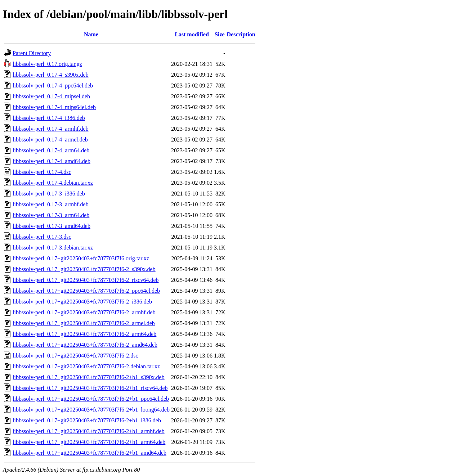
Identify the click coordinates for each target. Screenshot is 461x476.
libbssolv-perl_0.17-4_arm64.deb (51, 150)
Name (91, 34)
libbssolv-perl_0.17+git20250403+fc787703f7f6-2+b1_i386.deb (87, 420)
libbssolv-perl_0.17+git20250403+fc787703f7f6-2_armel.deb (84, 323)
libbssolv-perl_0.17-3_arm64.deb (51, 215)
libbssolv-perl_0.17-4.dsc (42, 172)
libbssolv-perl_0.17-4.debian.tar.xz (53, 183)
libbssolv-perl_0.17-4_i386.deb (49, 118)
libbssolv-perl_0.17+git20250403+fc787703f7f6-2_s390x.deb (84, 269)
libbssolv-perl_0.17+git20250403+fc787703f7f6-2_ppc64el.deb (86, 291)
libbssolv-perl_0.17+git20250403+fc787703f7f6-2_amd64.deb (85, 345)
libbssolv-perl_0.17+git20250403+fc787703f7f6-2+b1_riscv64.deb (90, 388)
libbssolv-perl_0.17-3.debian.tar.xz (53, 248)
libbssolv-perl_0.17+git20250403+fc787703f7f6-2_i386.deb (82, 302)
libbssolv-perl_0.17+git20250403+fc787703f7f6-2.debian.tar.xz (86, 366)
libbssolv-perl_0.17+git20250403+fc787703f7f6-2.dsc (75, 356)
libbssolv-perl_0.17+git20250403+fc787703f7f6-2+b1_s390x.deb (89, 377)
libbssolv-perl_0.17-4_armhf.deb (51, 129)
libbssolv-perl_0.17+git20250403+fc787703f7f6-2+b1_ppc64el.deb (91, 399)
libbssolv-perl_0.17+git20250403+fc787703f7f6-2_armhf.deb (84, 312)
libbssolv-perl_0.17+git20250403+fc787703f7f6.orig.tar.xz (81, 258)
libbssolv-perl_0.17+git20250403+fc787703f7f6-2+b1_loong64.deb (91, 410)
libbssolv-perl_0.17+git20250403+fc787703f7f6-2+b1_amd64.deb (89, 453)
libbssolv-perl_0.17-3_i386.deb (49, 194)
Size (220, 34)
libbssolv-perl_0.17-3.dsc (42, 237)
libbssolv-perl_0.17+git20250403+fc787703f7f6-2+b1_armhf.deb (89, 431)
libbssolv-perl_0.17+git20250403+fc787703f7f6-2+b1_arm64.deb (89, 442)
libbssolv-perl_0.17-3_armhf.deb (51, 204)
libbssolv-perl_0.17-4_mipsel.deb (51, 96)
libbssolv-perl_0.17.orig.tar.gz (47, 64)
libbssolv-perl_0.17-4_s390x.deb (51, 75)
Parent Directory (32, 53)
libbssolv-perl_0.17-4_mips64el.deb (54, 107)
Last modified (192, 34)
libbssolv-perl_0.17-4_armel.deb (50, 140)
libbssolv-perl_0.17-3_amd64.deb (52, 226)
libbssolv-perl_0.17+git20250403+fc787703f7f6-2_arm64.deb (84, 334)
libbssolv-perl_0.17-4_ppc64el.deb (53, 86)
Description (241, 34)
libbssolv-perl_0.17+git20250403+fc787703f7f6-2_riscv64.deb (86, 280)
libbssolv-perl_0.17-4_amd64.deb (52, 161)
